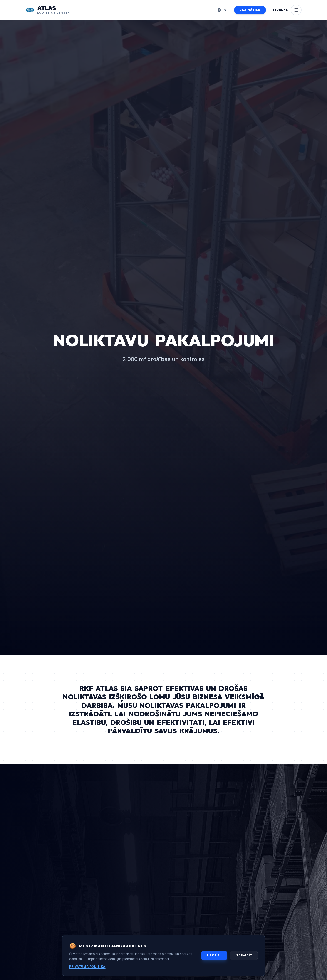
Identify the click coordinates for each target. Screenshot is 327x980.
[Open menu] (287, 10)
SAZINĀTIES (250, 10)
